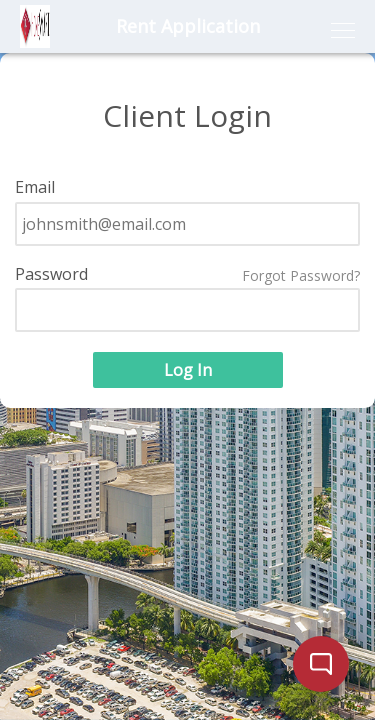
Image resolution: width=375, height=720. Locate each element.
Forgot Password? (301, 276)
